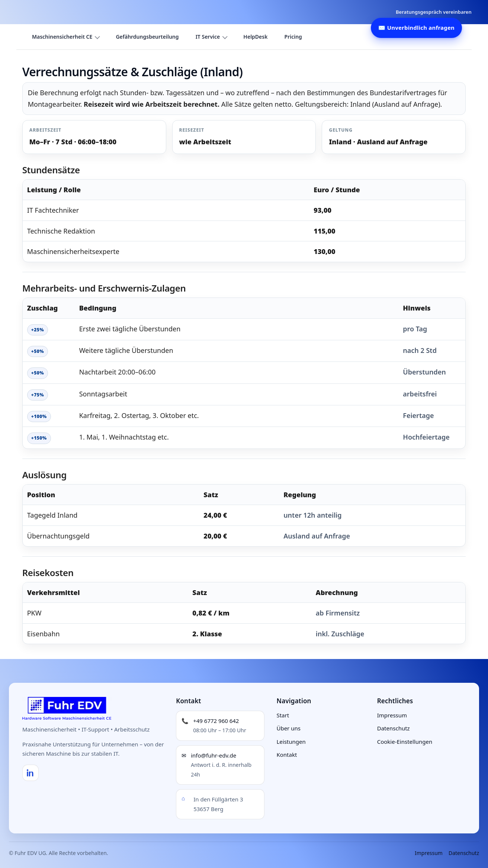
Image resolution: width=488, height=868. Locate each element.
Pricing (293, 37)
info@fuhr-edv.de (213, 755)
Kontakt (287, 755)
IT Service (208, 37)
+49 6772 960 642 (216, 721)
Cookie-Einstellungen (405, 742)
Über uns (288, 728)
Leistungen (291, 742)
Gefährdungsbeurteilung (147, 37)
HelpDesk (255, 37)
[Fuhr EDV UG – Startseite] (67, 708)
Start (283, 715)
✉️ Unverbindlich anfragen (416, 28)
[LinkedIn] (30, 773)
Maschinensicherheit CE (62, 37)
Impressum (392, 715)
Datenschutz (394, 728)
